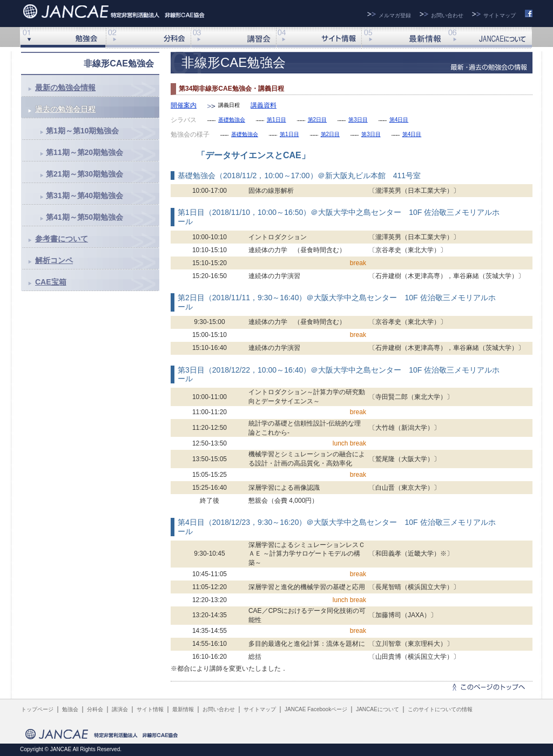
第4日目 (399, 120)
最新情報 (404, 38)
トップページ (37, 709)
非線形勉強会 (63, 38)
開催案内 (184, 105)
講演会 (233, 38)
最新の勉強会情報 (65, 87)
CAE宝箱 (51, 282)
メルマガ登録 (395, 15)
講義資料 (264, 105)
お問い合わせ (447, 15)
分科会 (148, 38)
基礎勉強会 (232, 120)
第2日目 (318, 120)
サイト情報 (319, 38)
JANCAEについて (489, 38)
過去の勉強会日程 (65, 109)
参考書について (62, 239)
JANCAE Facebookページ (316, 709)
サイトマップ (500, 15)
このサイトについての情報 (440, 709)
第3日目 (358, 120)
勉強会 (70, 709)
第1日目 (276, 120)
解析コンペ (54, 260)
